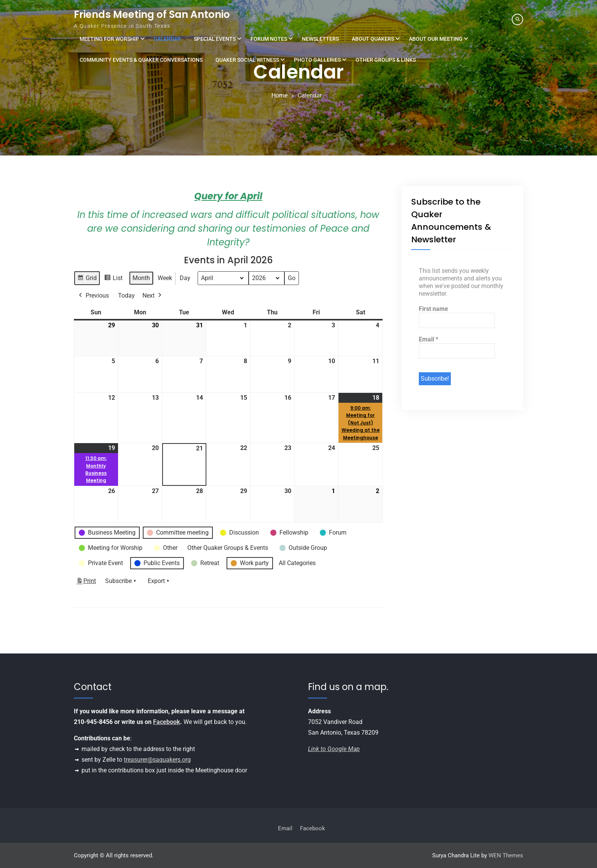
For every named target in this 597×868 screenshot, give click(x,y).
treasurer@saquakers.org (157, 760)
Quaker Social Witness (247, 60)
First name (433, 309)
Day (185, 278)
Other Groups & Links (386, 60)
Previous (93, 296)
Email (429, 339)
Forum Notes (269, 39)
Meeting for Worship (109, 39)
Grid (87, 279)
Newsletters (320, 39)
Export (159, 581)
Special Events (215, 39)
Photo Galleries (317, 60)
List (113, 279)
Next (153, 296)
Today (126, 295)
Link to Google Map (334, 749)
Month (141, 278)
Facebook (167, 722)
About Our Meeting (436, 39)
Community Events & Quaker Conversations (141, 60)
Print (86, 582)
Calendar (167, 39)
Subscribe (121, 581)
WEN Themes (506, 855)
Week (165, 278)
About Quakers (373, 39)
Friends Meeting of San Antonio (152, 14)
